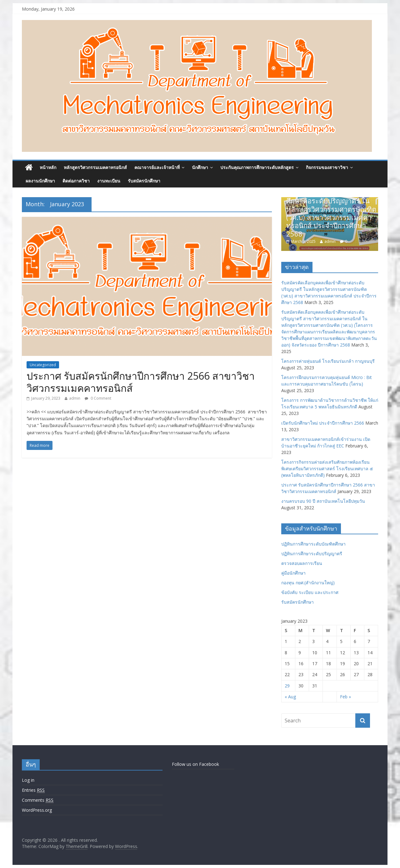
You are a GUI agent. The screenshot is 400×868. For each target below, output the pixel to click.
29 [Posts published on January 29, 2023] (287, 686)
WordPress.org (37, 810)
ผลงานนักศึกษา (40, 181)
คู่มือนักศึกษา (293, 573)
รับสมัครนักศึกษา (144, 181)
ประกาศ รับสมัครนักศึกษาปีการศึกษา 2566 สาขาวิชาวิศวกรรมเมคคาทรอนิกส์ (141, 382)
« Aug (290, 697)
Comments (38, 800)
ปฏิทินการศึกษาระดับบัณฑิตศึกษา (313, 544)
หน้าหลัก (48, 167)
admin (75, 398)
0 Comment (98, 398)
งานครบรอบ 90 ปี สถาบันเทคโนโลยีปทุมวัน (323, 501)
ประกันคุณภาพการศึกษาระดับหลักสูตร (257, 167)
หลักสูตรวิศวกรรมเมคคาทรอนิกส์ (95, 167)
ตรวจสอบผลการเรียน (302, 563)
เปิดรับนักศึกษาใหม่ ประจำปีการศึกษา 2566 (323, 423)
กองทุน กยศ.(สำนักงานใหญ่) (308, 583)
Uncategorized (43, 365)
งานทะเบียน (109, 181)
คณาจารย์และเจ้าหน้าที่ (157, 167)
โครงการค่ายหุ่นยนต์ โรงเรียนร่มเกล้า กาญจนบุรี (328, 361)
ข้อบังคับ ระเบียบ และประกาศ (310, 592)
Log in (28, 780)
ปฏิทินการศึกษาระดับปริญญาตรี (312, 554)
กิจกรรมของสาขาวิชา (327, 167)
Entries (33, 790)
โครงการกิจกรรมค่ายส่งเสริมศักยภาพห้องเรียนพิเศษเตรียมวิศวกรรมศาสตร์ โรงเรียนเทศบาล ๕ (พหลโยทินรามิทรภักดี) (327, 469)
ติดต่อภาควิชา (76, 181)
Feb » (345, 697)
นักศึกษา (200, 167)
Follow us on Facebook (195, 764)
